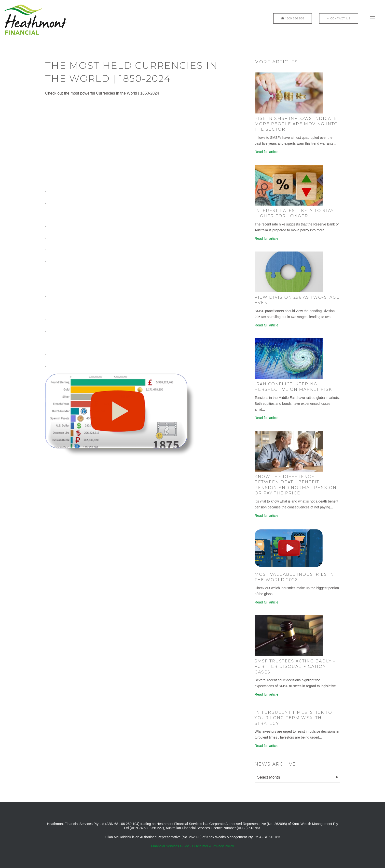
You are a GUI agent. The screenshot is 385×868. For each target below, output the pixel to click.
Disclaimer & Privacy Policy (213, 846)
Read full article (267, 152)
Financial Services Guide (170, 846)
